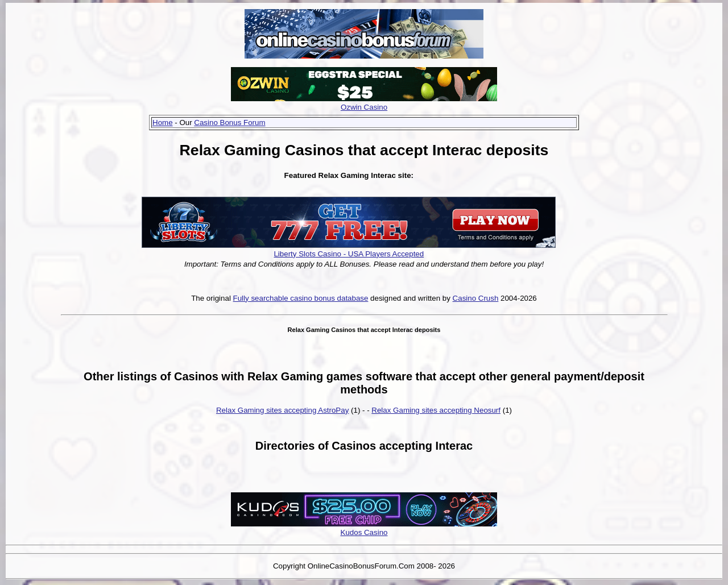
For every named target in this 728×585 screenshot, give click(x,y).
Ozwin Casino (364, 107)
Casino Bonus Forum (229, 123)
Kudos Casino (364, 532)
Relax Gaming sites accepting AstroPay (282, 410)
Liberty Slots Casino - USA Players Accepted (349, 254)
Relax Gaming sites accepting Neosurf (436, 410)
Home (163, 123)
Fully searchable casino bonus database (301, 298)
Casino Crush (476, 298)
